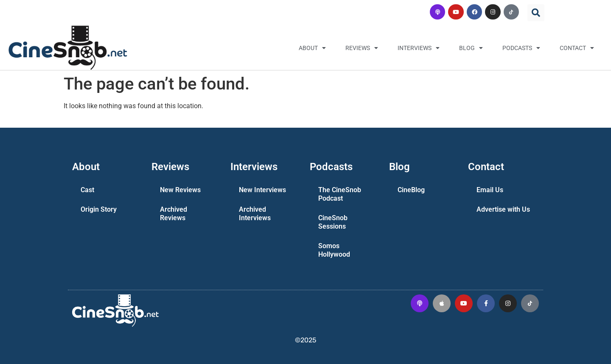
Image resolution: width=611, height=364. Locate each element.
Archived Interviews (255, 214)
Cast (87, 190)
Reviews (362, 48)
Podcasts (521, 48)
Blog (471, 48)
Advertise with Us (503, 209)
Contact (577, 48)
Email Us (490, 190)
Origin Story (99, 209)
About (312, 48)
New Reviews (180, 190)
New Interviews (262, 190)
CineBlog (411, 190)
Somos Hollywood (334, 250)
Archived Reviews (174, 214)
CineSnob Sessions (333, 222)
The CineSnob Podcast (340, 194)
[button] (536, 13)
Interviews (419, 48)
